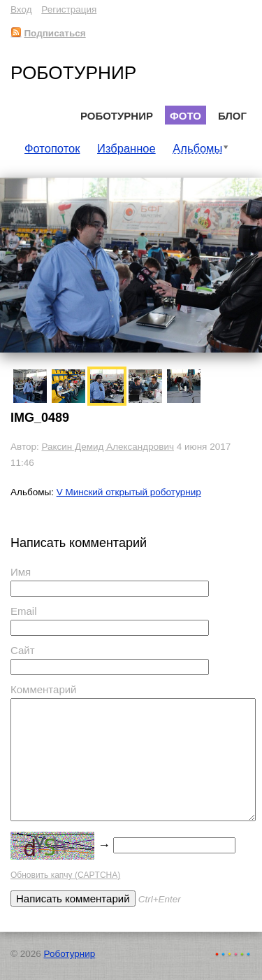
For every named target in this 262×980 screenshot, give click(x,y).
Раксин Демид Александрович (108, 447)
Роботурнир (73, 73)
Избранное (126, 148)
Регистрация (69, 9)
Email (24, 611)
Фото (185, 116)
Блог (232, 116)
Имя (21, 572)
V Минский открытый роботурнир (129, 492)
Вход (21, 9)
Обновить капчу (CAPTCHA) (65, 875)
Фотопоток (52, 148)
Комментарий (43, 689)
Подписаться (48, 33)
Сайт (23, 650)
